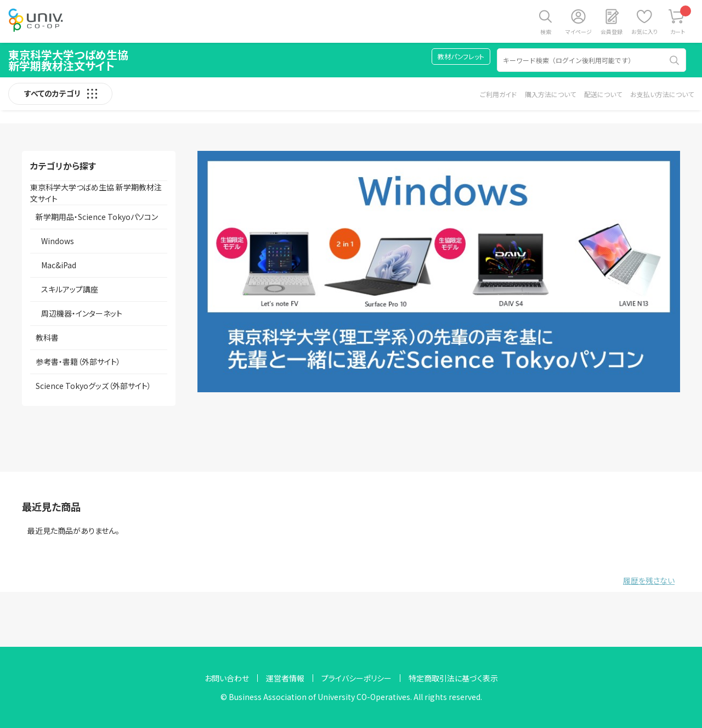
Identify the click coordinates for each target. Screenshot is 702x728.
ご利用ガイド (498, 94)
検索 (546, 32)
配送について (603, 94)
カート (681, 21)
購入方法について (550, 94)
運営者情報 (285, 678)
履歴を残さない (649, 580)
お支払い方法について (662, 94)
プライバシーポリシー (356, 678)
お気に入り (644, 32)
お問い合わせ (227, 678)
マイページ (579, 32)
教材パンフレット (461, 56)
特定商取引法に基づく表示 (453, 678)
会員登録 (612, 32)
